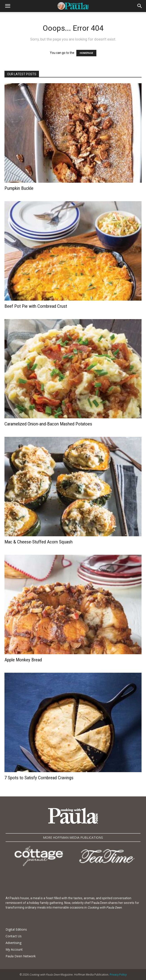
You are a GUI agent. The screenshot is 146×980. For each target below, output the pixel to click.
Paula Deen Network (21, 956)
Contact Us (14, 936)
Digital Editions (16, 929)
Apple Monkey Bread (23, 660)
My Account (14, 949)
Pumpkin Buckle (19, 188)
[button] (8, 6)
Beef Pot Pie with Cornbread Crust (36, 306)
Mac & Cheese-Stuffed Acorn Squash (39, 542)
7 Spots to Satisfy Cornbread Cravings (39, 778)
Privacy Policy (118, 975)
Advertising (13, 943)
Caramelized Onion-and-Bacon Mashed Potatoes (48, 424)
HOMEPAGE (86, 53)
